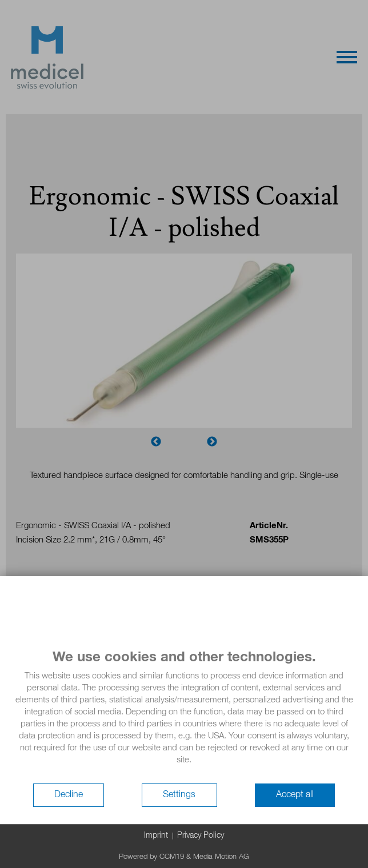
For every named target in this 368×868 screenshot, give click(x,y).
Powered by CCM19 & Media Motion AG (184, 857)
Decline (69, 795)
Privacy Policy (201, 835)
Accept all (295, 795)
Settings (179, 795)
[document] (184, 716)
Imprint (156, 835)
